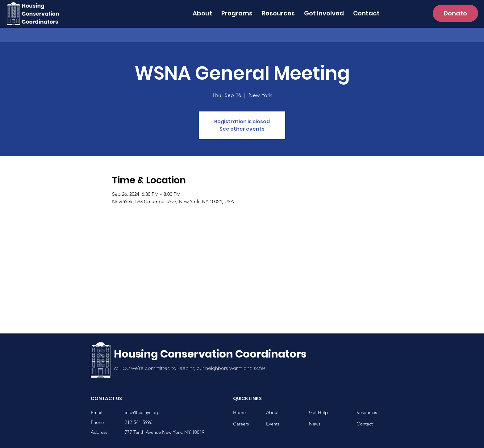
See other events (242, 129)
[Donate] (455, 13)
